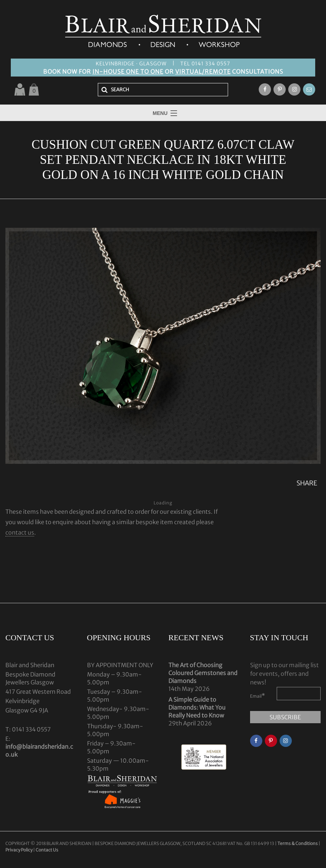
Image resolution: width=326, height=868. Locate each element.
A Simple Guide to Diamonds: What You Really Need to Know (197, 707)
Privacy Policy (19, 850)
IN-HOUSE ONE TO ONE (128, 71)
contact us (20, 532)
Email (258, 696)
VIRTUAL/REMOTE (203, 71)
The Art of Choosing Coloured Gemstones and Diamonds (203, 673)
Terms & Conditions (298, 843)
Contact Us (47, 850)
